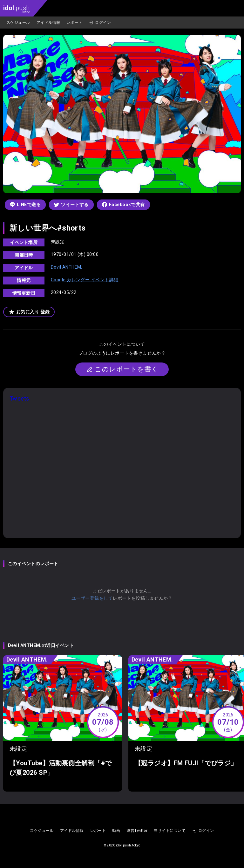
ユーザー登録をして (92, 598)
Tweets (20, 398)
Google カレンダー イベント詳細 (85, 280)
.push (16, 9)
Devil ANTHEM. (67, 267)
